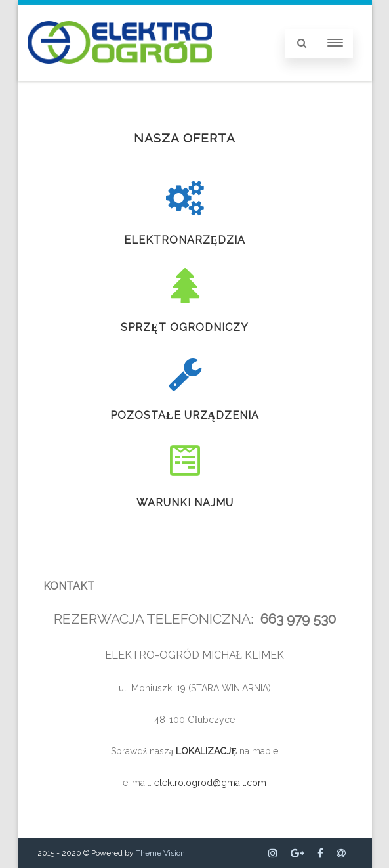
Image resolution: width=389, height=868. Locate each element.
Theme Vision (160, 853)
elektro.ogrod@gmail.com (210, 783)
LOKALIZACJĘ (208, 751)
